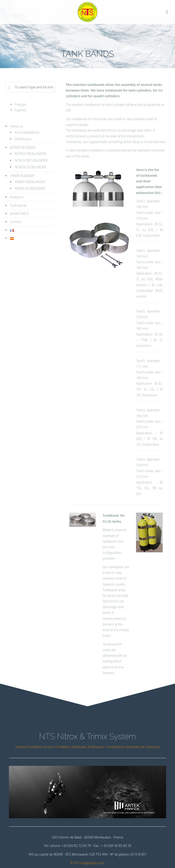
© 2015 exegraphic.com (87, 863)
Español (20, 110)
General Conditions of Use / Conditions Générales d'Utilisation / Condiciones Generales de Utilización (87, 747)
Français (21, 104)
